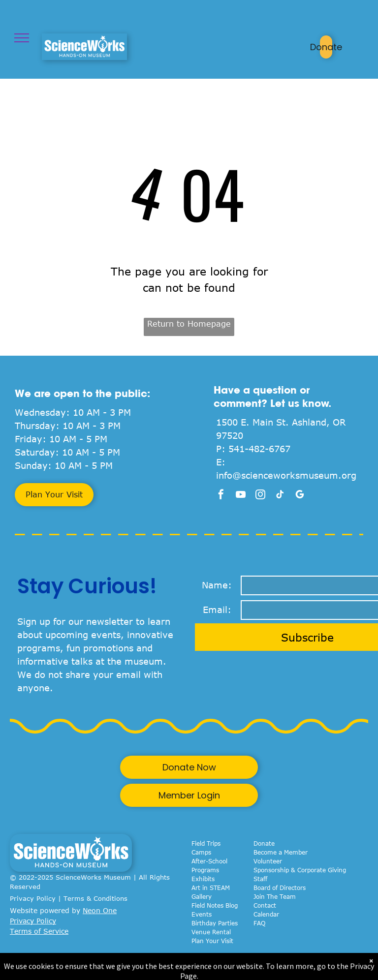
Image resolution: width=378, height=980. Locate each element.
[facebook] (221, 496)
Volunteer (268, 861)
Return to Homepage (189, 324)
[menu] (22, 38)
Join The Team (275, 896)
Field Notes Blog (215, 905)
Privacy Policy (33, 898)
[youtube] (241, 496)
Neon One (100, 910)
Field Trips (206, 843)
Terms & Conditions (95, 898)
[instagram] (260, 496)
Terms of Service (39, 931)
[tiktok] (280, 496)
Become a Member (281, 852)
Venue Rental (211, 932)
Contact (265, 905)
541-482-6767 (259, 449)
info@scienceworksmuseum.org (286, 475)
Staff (260, 879)
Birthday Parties (215, 923)
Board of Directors (280, 888)
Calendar (266, 914)
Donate (264, 843)
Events (202, 914)
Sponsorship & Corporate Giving (300, 870)
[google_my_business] (300, 496)
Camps (201, 852)
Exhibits (203, 879)
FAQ (259, 923)
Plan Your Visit (212, 941)
